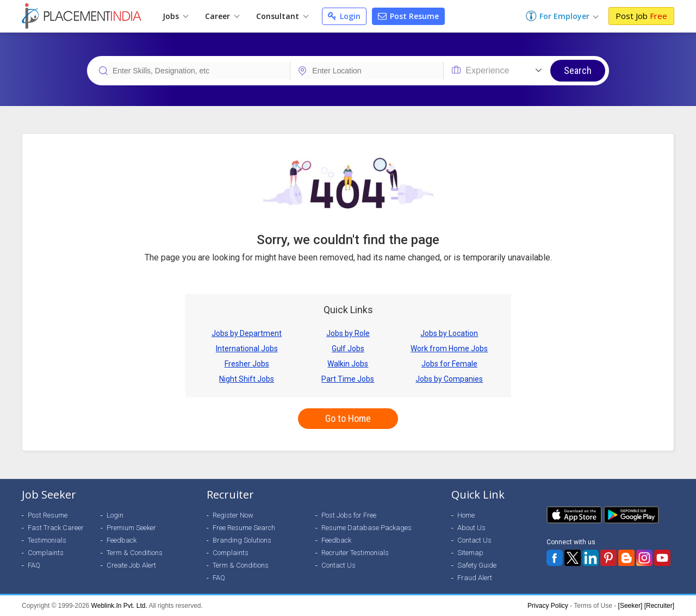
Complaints (46, 553)
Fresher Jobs (247, 364)
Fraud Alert (475, 578)
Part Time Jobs (348, 379)
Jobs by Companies (449, 379)
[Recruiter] (659, 606)
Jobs (175, 16)
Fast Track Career (56, 528)
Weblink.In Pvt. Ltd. (119, 606)
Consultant (282, 16)
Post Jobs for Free (349, 515)
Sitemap (470, 553)
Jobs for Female (449, 364)
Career (222, 16)
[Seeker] (630, 606)
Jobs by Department (247, 333)
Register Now (233, 515)
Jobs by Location (449, 333)
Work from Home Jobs (449, 349)
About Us (471, 528)
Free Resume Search (244, 528)
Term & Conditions (135, 553)
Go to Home (348, 418)
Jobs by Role (348, 333)
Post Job (641, 16)
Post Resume (408, 16)
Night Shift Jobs (247, 379)
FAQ (34, 565)
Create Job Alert (131, 565)
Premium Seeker (131, 528)
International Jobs (247, 349)
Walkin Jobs (348, 364)
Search (578, 70)
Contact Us (338, 565)
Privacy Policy (548, 606)
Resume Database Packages (366, 528)
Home (466, 515)
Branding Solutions (242, 540)
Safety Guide (477, 565)
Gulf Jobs (348, 349)
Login (344, 16)
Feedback (122, 540)
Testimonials (47, 540)
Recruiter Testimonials (355, 553)
